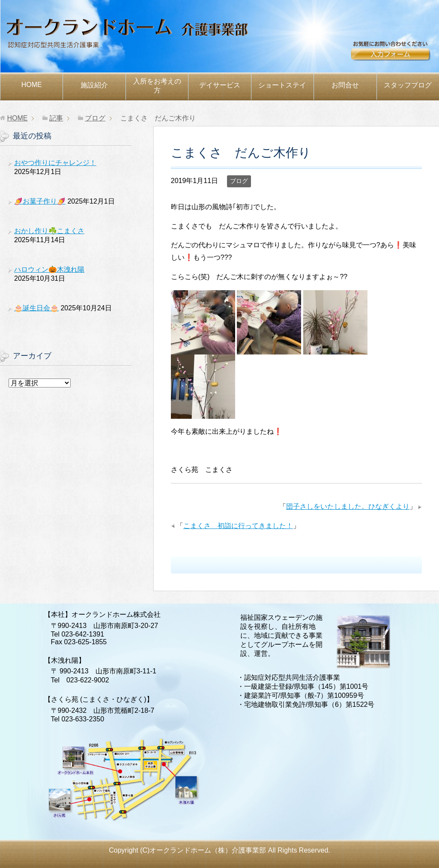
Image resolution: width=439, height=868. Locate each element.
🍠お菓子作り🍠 (40, 201)
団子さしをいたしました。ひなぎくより (348, 506)
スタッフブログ (408, 85)
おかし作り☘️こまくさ (49, 231)
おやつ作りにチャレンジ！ (55, 163)
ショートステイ (282, 85)
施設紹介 (94, 85)
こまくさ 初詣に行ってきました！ (238, 526)
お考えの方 (157, 86)
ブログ (239, 181)
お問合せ (394, 54)
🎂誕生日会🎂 (36, 308)
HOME (32, 85)
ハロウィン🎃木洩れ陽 (49, 269)
